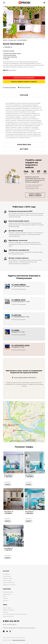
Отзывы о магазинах (9, 610)
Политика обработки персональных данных (15, 614)
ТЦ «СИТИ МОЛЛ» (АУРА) (20, 345)
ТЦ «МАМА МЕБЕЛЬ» (19, 285)
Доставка (24, 149)
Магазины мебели (8, 592)
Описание (24, 95)
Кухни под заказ (7, 580)
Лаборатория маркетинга (19, 640)
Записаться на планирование (24, 78)
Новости (5, 598)
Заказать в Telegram (24, 87)
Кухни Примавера (22, 40)
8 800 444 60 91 (11, 621)
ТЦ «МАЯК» (15, 330)
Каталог (5, 40)
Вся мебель (6, 574)
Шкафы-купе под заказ (9, 585)
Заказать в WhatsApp (9, 87)
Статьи (5, 596)
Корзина (5, 612)
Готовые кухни (12, 40)
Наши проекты (7, 594)
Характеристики (24, 145)
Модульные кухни (8, 578)
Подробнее (7, 482)
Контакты (6, 600)
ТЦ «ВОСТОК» (16, 315)
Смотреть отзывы (9, 51)
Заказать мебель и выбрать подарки (24, 82)
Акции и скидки (7, 608)
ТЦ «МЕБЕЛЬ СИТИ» (18, 300)
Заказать (8, 485)
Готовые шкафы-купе (9, 583)
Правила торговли (8, 616)
